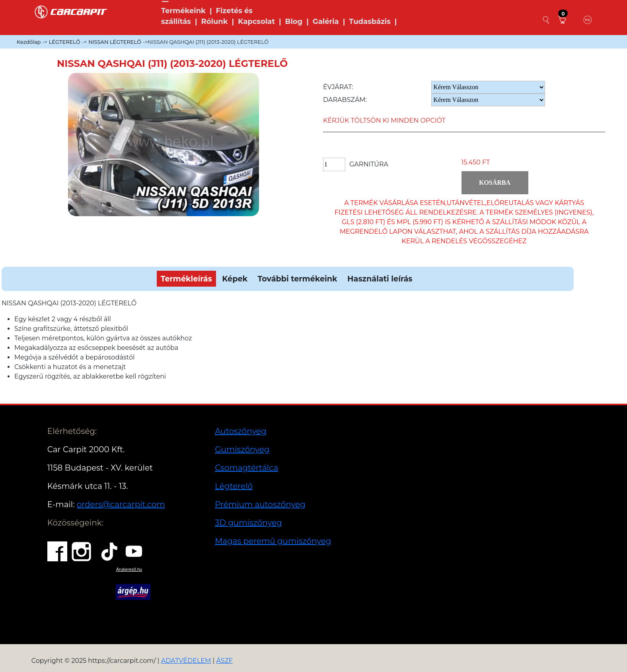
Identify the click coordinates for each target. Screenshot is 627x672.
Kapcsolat (256, 21)
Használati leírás (380, 279)
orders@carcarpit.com (121, 504)
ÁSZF (224, 661)
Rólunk (214, 21)
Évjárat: (338, 87)
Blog (294, 21)
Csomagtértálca (246, 468)
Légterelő (234, 486)
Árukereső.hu (129, 569)
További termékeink (298, 279)
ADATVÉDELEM (186, 661)
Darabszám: (345, 100)
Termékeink (183, 11)
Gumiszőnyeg (242, 449)
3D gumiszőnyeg (248, 523)
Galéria (326, 21)
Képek (235, 279)
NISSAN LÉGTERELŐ (115, 42)
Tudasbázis (370, 21)
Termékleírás (186, 279)
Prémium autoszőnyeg (260, 504)
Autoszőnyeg (241, 431)
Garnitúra (369, 164)
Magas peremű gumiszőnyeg (273, 541)
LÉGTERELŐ (65, 42)
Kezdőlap (29, 42)
